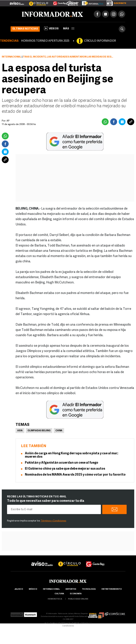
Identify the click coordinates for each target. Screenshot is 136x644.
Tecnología (89, 589)
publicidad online (78, 599)
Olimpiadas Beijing (39, 431)
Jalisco (19, 589)
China (59, 431)
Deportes (71, 589)
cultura (59, 594)
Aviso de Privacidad (53, 623)
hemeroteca (55, 599)
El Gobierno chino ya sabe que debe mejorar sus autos (65, 469)
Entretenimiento (112, 589)
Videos (51, 28)
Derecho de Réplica (72, 623)
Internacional (11, 57)
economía (76, 594)
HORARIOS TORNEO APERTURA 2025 (45, 41)
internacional (51, 589)
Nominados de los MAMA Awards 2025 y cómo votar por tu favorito (75, 475)
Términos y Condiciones (53, 521)
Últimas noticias (25, 29)
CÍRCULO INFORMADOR (100, 41)
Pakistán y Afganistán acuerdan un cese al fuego (62, 463)
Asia (20, 431)
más (69, 29)
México (33, 589)
